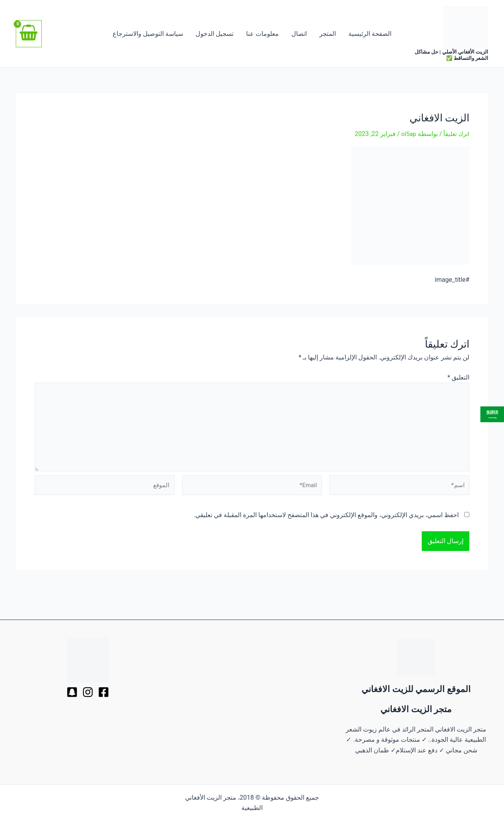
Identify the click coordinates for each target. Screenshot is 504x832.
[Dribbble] (88, 692)
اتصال (299, 34)
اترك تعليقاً (456, 134)
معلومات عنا (262, 34)
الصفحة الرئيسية (370, 34)
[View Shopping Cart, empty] (29, 34)
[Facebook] (104, 692)
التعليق (458, 377)
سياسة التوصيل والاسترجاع (148, 34)
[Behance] (72, 692)
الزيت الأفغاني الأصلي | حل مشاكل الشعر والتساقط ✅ (451, 55)
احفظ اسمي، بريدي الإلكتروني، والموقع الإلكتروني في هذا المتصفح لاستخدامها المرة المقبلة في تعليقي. (326, 520)
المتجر (328, 34)
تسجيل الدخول (215, 34)
